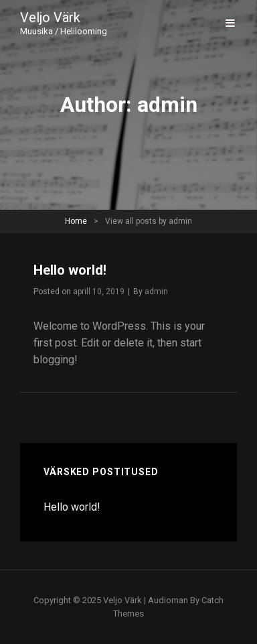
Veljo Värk (50, 17)
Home (76, 221)
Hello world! (70, 270)
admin (156, 292)
